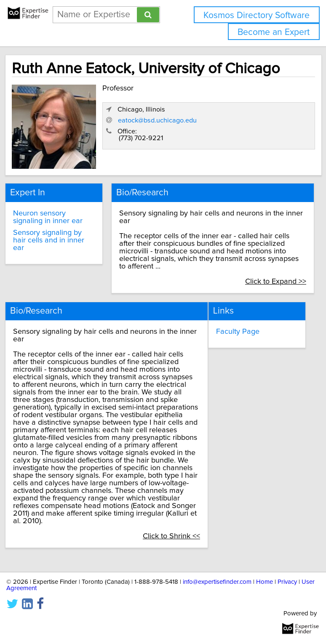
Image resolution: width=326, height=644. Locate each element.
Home (265, 582)
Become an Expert (274, 32)
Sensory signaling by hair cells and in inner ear (49, 240)
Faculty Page (238, 332)
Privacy (287, 582)
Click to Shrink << (171, 536)
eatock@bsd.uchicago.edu (157, 120)
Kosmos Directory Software (257, 15)
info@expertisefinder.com (217, 582)
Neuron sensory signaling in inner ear (48, 217)
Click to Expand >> (276, 282)
